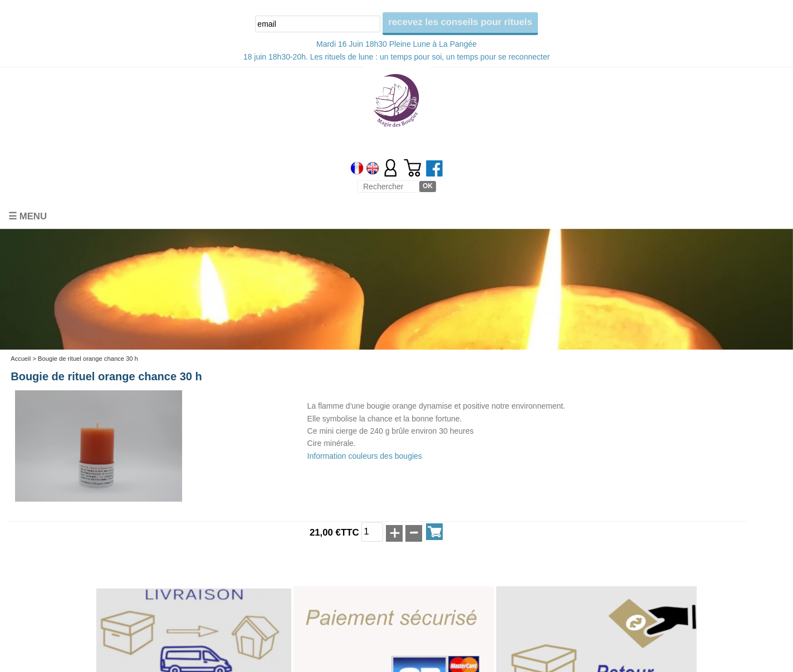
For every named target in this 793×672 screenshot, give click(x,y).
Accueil (21, 359)
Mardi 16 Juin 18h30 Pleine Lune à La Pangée (396, 44)
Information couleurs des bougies (365, 456)
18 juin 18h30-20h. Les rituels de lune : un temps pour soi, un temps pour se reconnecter (396, 57)
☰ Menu (28, 216)
